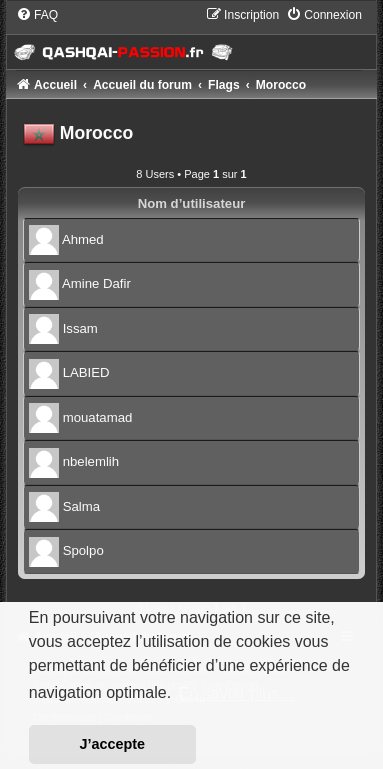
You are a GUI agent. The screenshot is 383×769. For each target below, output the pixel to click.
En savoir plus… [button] (237, 693)
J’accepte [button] (113, 744)
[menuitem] (37, 15)
